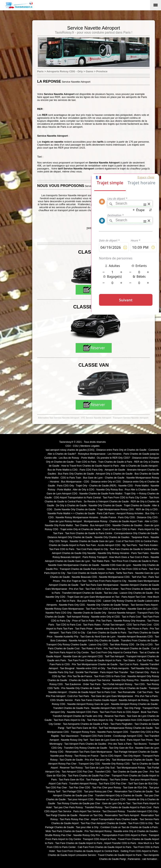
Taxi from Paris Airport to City (69, 720)
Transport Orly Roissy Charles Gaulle (67, 645)
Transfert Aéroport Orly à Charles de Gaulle (119, 796)
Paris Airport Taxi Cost (133, 597)
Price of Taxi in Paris (83, 621)
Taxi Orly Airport (132, 756)
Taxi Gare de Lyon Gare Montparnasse (112, 696)
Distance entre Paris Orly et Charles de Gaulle (121, 450)
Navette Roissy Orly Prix (87, 835)
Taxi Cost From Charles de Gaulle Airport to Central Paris (88, 851)
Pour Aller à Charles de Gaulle (141, 490)
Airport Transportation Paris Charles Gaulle (114, 819)
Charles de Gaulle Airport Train (126, 521)
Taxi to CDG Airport (111, 756)
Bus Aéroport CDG (100, 525)
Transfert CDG (103, 772)
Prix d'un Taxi (76, 589)
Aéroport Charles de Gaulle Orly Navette (74, 553)
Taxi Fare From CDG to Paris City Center (125, 498)
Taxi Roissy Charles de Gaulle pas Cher (79, 803)
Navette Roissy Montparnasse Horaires (77, 517)
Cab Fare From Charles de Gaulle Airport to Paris (105, 847)
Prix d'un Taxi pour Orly (98, 760)
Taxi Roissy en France (86, 756)
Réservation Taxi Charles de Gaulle (134, 792)
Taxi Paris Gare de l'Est (71, 780)
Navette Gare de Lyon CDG (143, 609)
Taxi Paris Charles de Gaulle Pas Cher (89, 776)
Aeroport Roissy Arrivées (130, 513)
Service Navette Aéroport (122, 613)
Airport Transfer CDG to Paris (120, 843)
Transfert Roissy (94, 807)
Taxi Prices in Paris (137, 629)
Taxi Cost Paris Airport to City (92, 549)
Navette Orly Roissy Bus (110, 490)
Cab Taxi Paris (145, 660)
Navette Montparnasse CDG (114, 577)
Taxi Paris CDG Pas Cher (112, 784)
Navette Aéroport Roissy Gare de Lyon (88, 704)
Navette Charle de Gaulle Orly (90, 613)
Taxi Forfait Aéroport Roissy (117, 684)
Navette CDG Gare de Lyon (116, 565)
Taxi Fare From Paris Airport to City (107, 581)
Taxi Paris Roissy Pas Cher (74, 819)
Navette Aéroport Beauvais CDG (135, 637)
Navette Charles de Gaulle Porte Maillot (101, 494)
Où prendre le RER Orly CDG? (114, 458)
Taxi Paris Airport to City (100, 720)
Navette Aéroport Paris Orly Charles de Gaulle (94, 641)
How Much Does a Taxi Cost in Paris (129, 557)
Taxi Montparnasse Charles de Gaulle (132, 760)
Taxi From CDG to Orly (140, 823)
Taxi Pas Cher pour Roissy (106, 788)
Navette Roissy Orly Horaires (129, 621)
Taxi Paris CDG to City (73, 633)
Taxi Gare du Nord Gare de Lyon (98, 637)
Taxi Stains (129, 660)
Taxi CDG (140, 684)
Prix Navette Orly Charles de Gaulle (81, 688)
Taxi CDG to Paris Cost (68, 625)
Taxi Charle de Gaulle (71, 760)
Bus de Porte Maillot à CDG (63, 470)
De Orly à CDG (144, 645)
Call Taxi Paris (145, 692)
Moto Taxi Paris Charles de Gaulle (64, 831)
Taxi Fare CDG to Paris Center (102, 589)
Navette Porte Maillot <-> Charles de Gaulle (71, 513)
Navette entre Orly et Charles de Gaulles (136, 831)
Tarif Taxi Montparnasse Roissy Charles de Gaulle (126, 728)
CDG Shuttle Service (62, 700)
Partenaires (134, 859)
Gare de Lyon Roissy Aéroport (66, 521)
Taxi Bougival (67, 668)
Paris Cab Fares (106, 513)
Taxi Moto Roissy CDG (122, 645)
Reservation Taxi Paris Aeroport (122, 815)
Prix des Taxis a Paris (120, 744)
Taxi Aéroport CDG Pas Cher (77, 772)
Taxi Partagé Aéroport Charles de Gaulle (136, 752)
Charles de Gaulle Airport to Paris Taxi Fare (72, 545)
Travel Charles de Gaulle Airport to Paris (120, 855)
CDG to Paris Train (71, 478)
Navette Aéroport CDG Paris (82, 712)
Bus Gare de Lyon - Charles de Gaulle (104, 478)
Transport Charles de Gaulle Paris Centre (82, 569)
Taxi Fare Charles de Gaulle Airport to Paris (79, 843)
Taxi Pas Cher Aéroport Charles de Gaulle (103, 823)
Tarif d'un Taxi (139, 577)
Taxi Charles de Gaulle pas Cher (130, 772)
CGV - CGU (72, 446)
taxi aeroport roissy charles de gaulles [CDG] (70, 450)
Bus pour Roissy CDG (89, 601)
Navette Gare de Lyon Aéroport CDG (83, 656)
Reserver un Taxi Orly (91, 815)
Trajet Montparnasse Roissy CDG (116, 509)
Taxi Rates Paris (101, 561)
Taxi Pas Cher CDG (80, 788)
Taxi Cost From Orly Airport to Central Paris (114, 652)
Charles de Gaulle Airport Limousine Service (72, 855)
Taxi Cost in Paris (129, 664)
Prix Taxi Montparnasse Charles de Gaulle (95, 664)
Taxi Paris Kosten (148, 545)
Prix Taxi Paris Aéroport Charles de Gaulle (127, 649)
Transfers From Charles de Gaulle (139, 641)
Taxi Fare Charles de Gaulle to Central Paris (134, 549)
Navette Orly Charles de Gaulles (112, 537)
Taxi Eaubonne (73, 684)
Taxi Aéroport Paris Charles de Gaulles (85, 744)
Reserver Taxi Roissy (71, 768)
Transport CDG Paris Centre (96, 736)
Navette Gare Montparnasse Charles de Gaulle (74, 565)
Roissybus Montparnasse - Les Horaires (100, 454)
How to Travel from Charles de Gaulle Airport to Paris (90, 466)
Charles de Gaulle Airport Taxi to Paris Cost (92, 692)
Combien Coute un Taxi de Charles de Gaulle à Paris (129, 827)
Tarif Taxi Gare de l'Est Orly (143, 784)
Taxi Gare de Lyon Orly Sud (100, 768)
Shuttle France (108, 517)
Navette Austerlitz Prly (66, 637)
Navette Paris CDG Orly (59, 613)
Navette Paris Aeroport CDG (113, 732)
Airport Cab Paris (58, 784)
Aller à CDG (151, 521)
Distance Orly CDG (147, 517)
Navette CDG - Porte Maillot (133, 486)
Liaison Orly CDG (98, 645)
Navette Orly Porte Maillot (59, 525)
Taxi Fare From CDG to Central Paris (106, 609)
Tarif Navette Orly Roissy (144, 668)
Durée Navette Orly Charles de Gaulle (75, 509)
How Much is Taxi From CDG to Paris (127, 569)
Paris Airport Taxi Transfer (114, 672)
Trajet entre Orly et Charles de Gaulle (80, 529)
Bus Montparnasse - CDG (75, 482)
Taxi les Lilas (111, 593)
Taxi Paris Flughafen (121, 724)
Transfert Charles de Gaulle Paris (71, 708)
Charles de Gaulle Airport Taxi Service (90, 680)
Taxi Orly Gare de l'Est (121, 748)
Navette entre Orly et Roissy (110, 629)
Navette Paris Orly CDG (72, 605)
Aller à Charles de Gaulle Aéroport (139, 466)
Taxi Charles (81, 525)
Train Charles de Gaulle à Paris (115, 462)
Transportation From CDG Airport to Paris (124, 835)
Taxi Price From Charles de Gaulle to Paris (135, 561)
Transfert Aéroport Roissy (83, 784)
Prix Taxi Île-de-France (80, 676)
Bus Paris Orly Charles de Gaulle (76, 474)
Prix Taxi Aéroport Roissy (98, 831)
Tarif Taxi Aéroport (115, 656)
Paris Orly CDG (126, 517)
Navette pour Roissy (61, 756)
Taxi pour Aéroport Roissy (144, 780)
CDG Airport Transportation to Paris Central (77, 498)
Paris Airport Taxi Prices (140, 740)
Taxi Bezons (140, 744)
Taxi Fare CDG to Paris (62, 549)
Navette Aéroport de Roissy (134, 700)
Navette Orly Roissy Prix (126, 680)
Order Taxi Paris (92, 684)
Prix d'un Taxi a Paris (146, 696)
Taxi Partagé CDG (72, 792)
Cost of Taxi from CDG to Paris (120, 529)
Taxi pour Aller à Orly (87, 827)
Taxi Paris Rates (92, 625)
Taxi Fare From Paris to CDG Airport (119, 712)
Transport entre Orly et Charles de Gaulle (124, 688)
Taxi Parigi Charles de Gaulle (61, 815)
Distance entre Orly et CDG (106, 482)
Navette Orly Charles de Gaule (105, 506)
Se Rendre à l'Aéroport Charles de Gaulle (106, 502)
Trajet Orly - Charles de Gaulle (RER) (96, 486)
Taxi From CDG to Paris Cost (110, 676)
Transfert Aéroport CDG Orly (142, 811)
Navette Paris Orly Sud (61, 672)
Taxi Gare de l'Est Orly (135, 788)
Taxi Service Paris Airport (144, 605)
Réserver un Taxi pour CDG (110, 799)
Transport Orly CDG (89, 764)
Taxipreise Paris (140, 537)
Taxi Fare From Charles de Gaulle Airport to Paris (95, 660)
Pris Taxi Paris (104, 621)
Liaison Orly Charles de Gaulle (136, 593)
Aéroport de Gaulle (115, 470)
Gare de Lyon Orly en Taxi (116, 803)
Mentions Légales (90, 446)
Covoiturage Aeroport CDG (128, 736)
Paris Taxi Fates (140, 553)
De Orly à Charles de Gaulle (71, 506)
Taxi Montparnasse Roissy (131, 768)
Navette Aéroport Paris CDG (107, 708)
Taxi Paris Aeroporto (118, 668)
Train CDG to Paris (86, 462)
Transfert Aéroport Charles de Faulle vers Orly (78, 716)
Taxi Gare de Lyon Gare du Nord (107, 740)
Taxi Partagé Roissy (97, 780)
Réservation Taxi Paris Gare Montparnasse (89, 752)
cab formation (150, 859)
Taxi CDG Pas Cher (56, 788)
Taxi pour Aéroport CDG (80, 799)
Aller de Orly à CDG (83, 490)
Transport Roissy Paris (83, 732)
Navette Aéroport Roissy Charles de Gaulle (134, 704)
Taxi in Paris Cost (131, 617)
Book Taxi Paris (149, 712)
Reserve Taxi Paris (115, 716)
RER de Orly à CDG (147, 509)
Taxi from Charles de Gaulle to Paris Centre (89, 533)
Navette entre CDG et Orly (91, 668)
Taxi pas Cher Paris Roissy (68, 807)
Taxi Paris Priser (84, 629)
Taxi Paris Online (119, 780)
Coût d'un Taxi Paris (78, 696)
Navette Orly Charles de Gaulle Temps (108, 605)
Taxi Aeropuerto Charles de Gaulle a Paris (86, 724)
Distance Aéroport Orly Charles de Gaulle (70, 537)
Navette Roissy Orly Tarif (74, 740)
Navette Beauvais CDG (84, 577)
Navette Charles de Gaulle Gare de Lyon (92, 541)
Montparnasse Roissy (96, 521)
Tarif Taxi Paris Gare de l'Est (81, 728)
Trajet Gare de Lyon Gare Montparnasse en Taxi (93, 597)
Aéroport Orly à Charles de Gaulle (114, 474)
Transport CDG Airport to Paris (99, 839)
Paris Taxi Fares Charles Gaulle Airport (96, 700)
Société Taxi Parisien (87, 672)
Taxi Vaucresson (70, 736)
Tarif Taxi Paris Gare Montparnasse (99, 585)
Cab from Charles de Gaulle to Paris (107, 633)
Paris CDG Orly (65, 486)
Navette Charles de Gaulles (127, 525)
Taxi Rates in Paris (91, 649)
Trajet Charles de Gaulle (137, 506)
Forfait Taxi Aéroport (113, 625)
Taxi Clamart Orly (139, 672)
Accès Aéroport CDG (109, 545)
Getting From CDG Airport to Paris (139, 851)
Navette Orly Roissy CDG (116, 764)
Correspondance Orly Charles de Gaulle (136, 533)
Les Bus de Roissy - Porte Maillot (77, 458)
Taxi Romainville (126, 692)
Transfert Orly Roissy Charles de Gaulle (86, 748)
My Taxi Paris (130, 545)
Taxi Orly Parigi (132, 708)
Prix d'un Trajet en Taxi (74, 581)
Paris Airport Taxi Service (87, 811)
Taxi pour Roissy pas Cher (98, 792)
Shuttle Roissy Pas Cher (58, 835)
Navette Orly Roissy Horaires (114, 553)
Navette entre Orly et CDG (105, 617)
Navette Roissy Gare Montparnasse (64, 609)
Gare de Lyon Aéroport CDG (62, 494)
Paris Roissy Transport (95, 557)
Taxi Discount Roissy (114, 811)
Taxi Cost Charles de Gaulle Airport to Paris (90, 573)
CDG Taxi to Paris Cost (139, 625)
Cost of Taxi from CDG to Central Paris (137, 541)
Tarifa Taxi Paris (125, 573)
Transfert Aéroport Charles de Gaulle (82, 593)
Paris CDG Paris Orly (91, 470)
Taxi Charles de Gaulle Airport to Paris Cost (128, 807)
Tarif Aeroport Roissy (78, 617)
